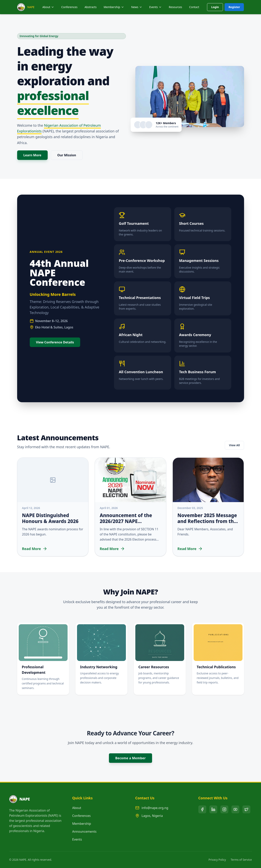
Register (234, 7)
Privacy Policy (217, 860)
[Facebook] (202, 809)
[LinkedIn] (213, 809)
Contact (194, 7)
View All (234, 445)
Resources (175, 7)
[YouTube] (235, 809)
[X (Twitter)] (246, 809)
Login (215, 7)
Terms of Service (241, 860)
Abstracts (91, 7)
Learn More (32, 155)
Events (77, 839)
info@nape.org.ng (155, 808)
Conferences (69, 7)
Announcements (84, 831)
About (48, 7)
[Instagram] (224, 809)
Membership (82, 824)
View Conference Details (55, 342)
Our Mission (67, 155)
